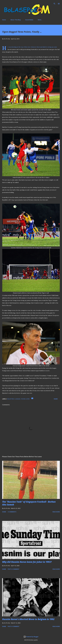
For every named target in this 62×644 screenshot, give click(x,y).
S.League (17, 399)
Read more (56, 512)
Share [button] (56, 399)
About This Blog (16, 20)
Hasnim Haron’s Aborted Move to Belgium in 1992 (28, 619)
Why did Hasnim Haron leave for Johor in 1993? (27, 562)
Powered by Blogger (31, 637)
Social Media (29, 20)
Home (4, 20)
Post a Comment (14, 569)
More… (40, 20)
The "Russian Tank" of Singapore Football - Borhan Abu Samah (29, 503)
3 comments (12, 512)
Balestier (10, 399)
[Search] (54, 3)
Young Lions (25, 399)
